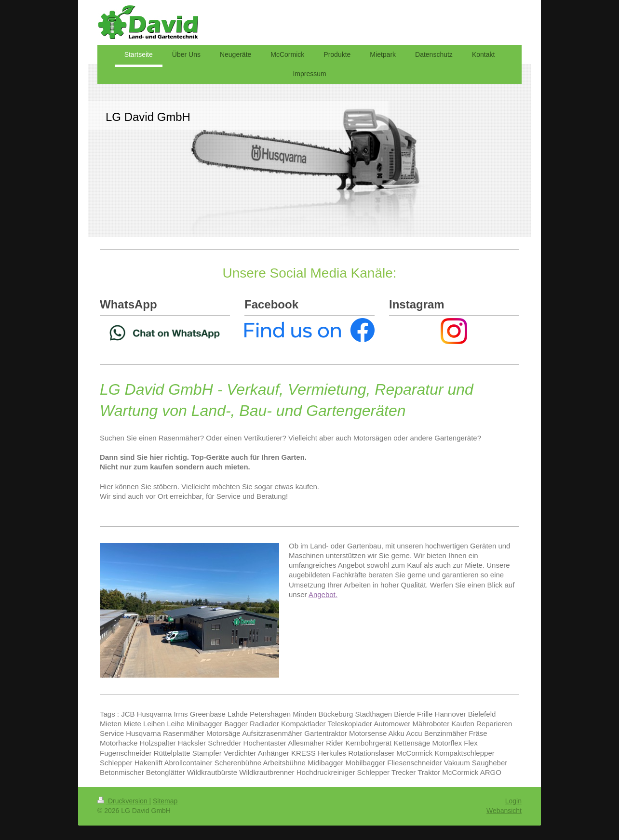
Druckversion (123, 801)
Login (513, 801)
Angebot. (323, 594)
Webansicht (504, 811)
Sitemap (165, 801)
